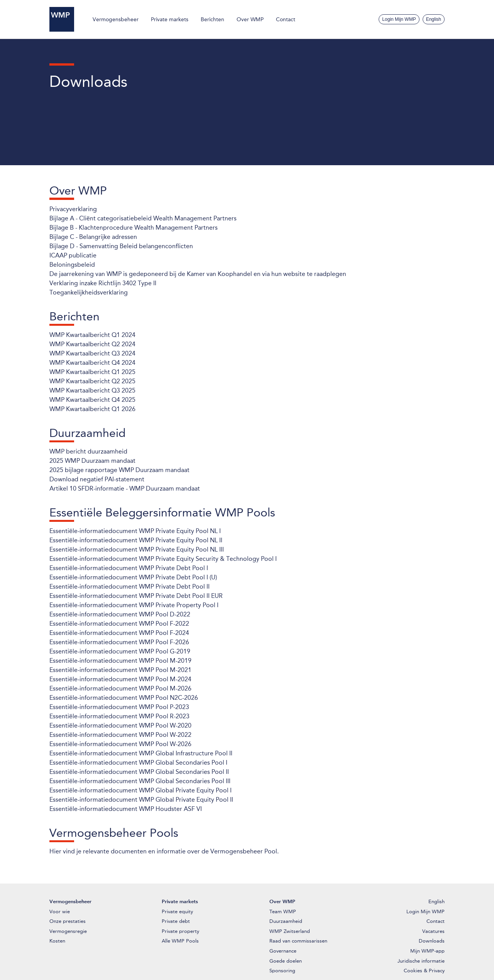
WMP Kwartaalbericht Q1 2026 (92, 409)
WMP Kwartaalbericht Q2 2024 (92, 344)
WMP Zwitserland (290, 931)
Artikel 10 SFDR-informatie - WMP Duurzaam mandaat (125, 488)
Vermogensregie (68, 931)
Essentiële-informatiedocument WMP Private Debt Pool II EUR (136, 596)
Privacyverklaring (73, 209)
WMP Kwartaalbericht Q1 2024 (92, 335)
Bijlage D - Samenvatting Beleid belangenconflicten (121, 246)
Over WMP (250, 19)
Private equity (177, 911)
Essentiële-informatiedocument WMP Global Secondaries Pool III (140, 781)
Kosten (57, 941)
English (434, 19)
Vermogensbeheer (116, 19)
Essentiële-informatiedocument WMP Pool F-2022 (119, 624)
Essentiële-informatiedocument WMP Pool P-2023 (119, 707)
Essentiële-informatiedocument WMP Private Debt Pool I (129, 568)
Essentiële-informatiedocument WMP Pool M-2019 (120, 661)
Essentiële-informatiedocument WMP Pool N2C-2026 (124, 698)
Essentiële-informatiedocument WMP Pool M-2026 (120, 688)
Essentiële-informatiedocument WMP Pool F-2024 (119, 633)
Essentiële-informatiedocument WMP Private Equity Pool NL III (137, 549)
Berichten (212, 19)
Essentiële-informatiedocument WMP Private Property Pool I (134, 605)
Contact (286, 19)
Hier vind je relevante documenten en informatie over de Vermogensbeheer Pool (163, 851)
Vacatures (433, 931)
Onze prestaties (68, 921)
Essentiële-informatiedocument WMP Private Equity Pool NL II (136, 540)
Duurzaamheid (286, 921)
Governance (283, 951)
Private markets (170, 19)
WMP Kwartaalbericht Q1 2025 (92, 372)
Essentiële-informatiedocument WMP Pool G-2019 (120, 651)
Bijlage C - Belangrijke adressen (93, 237)
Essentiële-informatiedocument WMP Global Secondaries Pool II (139, 772)
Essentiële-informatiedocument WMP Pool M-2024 (120, 679)
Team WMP (283, 911)
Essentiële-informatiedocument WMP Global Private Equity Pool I (140, 790)
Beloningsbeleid (72, 265)
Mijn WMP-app (427, 951)
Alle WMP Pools (180, 941)
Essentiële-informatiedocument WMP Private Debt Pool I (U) (133, 577)
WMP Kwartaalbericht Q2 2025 (92, 381)
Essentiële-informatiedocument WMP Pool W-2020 (120, 725)
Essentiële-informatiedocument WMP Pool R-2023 (119, 716)
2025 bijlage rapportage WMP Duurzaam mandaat (119, 470)
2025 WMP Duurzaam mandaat (92, 461)
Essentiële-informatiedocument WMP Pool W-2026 (120, 744)
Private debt (176, 921)
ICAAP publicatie (73, 255)
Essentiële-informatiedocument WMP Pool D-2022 (120, 614)
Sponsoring (282, 971)
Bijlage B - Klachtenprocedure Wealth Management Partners (134, 228)
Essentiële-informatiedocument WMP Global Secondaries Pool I (138, 763)
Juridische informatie (421, 961)
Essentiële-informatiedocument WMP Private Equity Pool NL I (135, 531)
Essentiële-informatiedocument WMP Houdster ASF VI (126, 809)
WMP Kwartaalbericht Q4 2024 (92, 363)
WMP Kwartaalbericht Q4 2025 (92, 400)
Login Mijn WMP (399, 19)
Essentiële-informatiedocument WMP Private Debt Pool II (129, 586)
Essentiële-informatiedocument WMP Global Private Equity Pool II (141, 800)
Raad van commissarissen (298, 941)
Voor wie (60, 911)
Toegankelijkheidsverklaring (89, 292)
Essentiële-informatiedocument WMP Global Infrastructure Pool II (141, 753)
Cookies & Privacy (424, 971)
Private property (180, 931)
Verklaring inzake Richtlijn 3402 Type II (103, 283)
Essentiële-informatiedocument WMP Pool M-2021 (120, 670)
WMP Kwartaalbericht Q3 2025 (92, 390)
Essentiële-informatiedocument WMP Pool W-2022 (120, 735)
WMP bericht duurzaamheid (88, 451)
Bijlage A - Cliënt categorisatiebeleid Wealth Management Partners (143, 218)
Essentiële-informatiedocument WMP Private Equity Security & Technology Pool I (163, 559)
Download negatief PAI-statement (97, 479)
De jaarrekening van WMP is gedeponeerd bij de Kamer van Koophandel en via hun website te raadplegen (198, 274)
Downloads (432, 941)
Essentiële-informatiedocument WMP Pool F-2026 (119, 642)
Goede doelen (286, 961)
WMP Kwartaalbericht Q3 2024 (92, 353)
